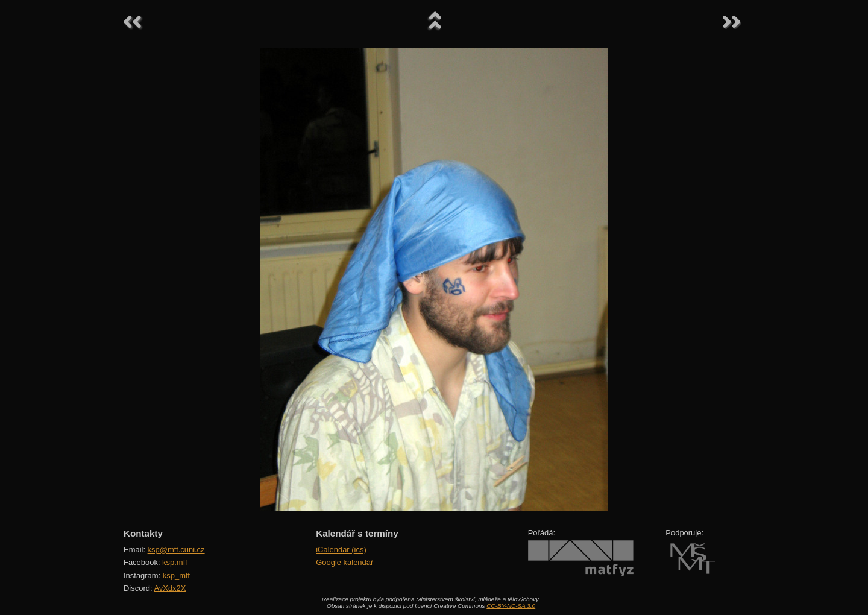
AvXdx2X (170, 588)
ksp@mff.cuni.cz (176, 550)
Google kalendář (344, 562)
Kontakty (143, 533)
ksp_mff (176, 576)
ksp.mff (175, 562)
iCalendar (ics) (341, 550)
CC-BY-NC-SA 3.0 (511, 606)
